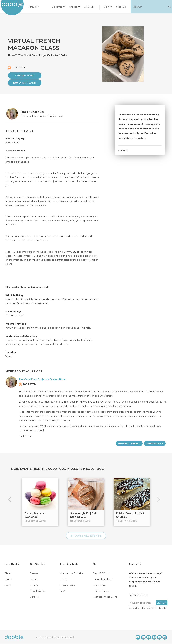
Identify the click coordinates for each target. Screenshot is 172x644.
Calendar (90, 7)
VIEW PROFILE (155, 443)
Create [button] (74, 7)
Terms (64, 579)
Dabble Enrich (101, 591)
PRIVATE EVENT (25, 75)
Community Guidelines (72, 573)
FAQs (63, 591)
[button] (34, 7)
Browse (34, 573)
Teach (8, 579)
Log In (33, 579)
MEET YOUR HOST (33, 112)
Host (7, 585)
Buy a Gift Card (25, 83)
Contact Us (136, 564)
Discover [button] (58, 7)
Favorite (123, 151)
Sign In (108, 7)
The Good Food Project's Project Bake (43, 55)
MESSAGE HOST (129, 443)
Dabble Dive (100, 585)
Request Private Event (105, 597)
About (8, 573)
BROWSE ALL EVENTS (86, 536)
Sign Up (122, 7)
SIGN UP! (162, 603)
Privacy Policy (68, 585)
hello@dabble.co (138, 595)
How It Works (37, 591)
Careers (34, 597)
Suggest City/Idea (103, 579)
